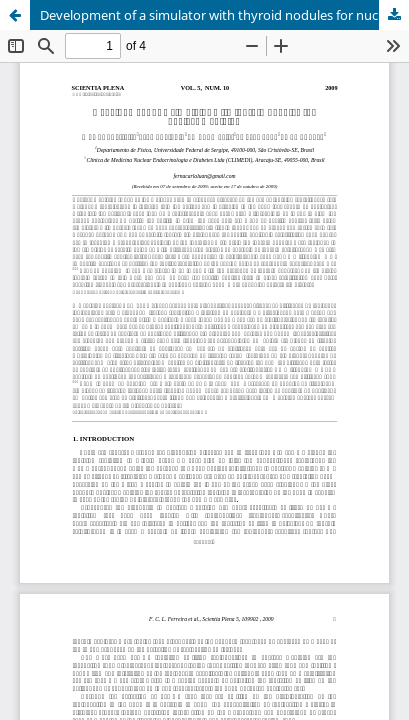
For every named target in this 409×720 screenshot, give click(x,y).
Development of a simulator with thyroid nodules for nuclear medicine (224, 15)
